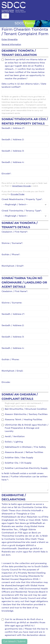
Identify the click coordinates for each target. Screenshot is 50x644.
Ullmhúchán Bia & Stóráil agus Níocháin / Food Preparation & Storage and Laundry (27, 428)
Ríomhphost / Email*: (13, 266)
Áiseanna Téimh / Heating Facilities (23, 420)
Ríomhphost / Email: (12, 371)
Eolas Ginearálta (10, 40)
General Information (11, 45)
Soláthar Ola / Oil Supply (18, 463)
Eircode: (6, 382)
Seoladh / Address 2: (13, 140)
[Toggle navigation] (5, 16)
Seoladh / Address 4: (13, 162)
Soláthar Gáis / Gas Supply (19, 458)
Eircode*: (6, 174)
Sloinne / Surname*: (12, 243)
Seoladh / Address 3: (13, 151)
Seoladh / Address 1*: (13, 128)
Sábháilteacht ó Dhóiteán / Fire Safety (25, 447)
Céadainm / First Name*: (15, 232)
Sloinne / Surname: (12, 303)
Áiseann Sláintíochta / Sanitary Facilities (26, 414)
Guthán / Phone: (10, 360)
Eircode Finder (18, 194)
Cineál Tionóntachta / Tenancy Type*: (22, 211)
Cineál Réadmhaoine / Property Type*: (22, 199)
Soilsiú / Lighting (14, 442)
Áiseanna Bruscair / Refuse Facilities (24, 452)
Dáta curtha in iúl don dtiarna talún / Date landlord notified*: (24, 86)
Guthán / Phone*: (11, 255)
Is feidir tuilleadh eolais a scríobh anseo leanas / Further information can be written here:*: (25, 477)
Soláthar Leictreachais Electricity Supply (26, 468)
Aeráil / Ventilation (15, 437)
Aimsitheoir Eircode (21, 186)
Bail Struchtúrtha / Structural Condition (26, 409)
